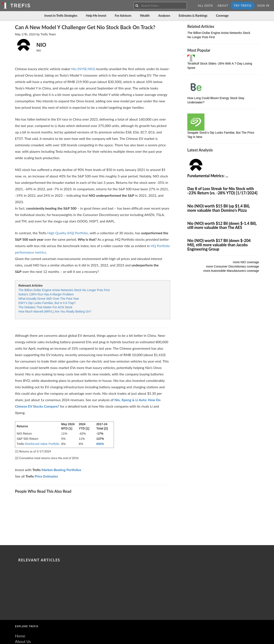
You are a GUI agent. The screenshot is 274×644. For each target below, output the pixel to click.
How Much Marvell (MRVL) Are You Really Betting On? (55, 311)
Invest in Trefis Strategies (61, 15)
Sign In (263, 5)
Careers (21, 597)
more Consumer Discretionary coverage (233, 266)
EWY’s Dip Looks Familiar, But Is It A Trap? (47, 303)
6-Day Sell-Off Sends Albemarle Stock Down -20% (71, 502)
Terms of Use (26, 603)
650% (100, 444)
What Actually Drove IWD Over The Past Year (49, 299)
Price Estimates (46, 476)
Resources (24, 586)
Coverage (222, 15)
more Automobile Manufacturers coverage (231, 271)
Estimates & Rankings (193, 15)
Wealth (145, 15)
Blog (19, 581)
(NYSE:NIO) (86, 69)
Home (20, 570)
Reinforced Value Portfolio (42, 444)
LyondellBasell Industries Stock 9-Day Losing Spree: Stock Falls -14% (110, 502)
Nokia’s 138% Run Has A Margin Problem (46, 294)
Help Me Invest (96, 15)
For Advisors (123, 15)
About (223, 6)
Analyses (164, 15)
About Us (23, 575)
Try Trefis (243, 5)
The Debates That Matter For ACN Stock (45, 307)
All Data (205, 5)
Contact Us (24, 591)
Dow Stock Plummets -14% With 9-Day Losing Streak (145, 502)
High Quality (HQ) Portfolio (68, 233)
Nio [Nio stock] (74, 69)
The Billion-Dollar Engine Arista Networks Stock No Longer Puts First (64, 290)
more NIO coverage (246, 262)
